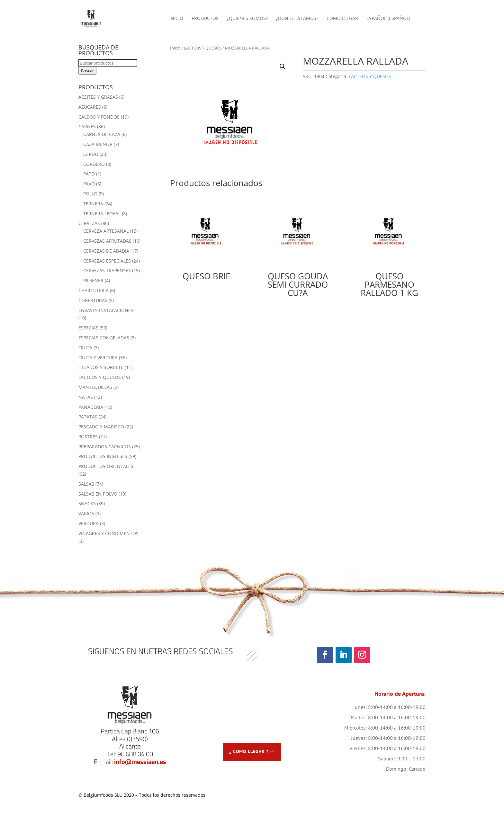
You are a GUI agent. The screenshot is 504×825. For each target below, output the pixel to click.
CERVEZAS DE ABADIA (106, 251)
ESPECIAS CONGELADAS (104, 338)
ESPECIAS (88, 328)
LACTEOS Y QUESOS (203, 48)
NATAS (86, 397)
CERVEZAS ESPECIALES (107, 261)
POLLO (90, 194)
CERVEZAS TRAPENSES (107, 270)
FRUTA (85, 348)
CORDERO (94, 164)
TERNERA (93, 204)
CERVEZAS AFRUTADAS (107, 241)
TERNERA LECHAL (102, 214)
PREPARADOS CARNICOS (105, 447)
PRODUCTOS (205, 19)
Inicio (175, 48)
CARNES (87, 126)
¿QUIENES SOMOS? (247, 19)
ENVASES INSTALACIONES (106, 310)
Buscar (87, 71)
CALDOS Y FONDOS (99, 117)
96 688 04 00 (135, 754)
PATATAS (88, 417)
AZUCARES (90, 107)
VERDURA (89, 523)
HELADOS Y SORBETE (101, 367)
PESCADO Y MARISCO (101, 427)
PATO (89, 174)
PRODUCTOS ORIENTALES (106, 466)
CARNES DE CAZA (102, 134)
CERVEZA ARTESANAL (106, 231)
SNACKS (87, 503)
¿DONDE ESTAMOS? (297, 19)
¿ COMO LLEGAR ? (249, 751)
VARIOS (86, 513)
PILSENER (93, 280)
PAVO (89, 184)
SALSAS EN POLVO (98, 494)
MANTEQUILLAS (95, 387)
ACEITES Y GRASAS (98, 97)
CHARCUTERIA (94, 290)
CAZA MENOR (98, 144)
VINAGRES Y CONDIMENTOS (108, 533)
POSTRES (88, 437)
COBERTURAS (93, 300)
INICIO (176, 19)
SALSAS (86, 484)
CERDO (91, 154)
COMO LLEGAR (342, 19)
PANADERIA (91, 407)
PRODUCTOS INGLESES (103, 456)
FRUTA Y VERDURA (98, 358)
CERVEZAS (89, 223)
